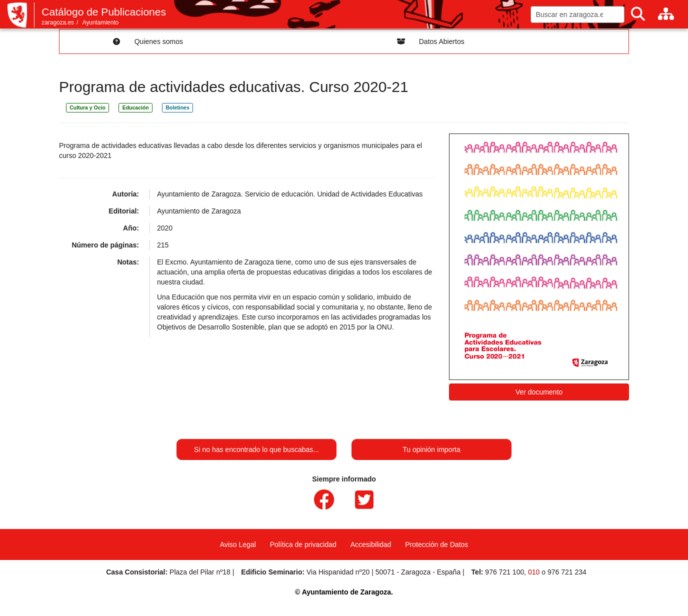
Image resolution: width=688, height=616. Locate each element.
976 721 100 (504, 572)
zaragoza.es (58, 22)
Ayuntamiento (101, 22)
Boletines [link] (178, 107)
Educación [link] (136, 107)
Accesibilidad (371, 544)
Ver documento (539, 392)
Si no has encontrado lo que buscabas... (256, 449)
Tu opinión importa (431, 449)
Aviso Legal (238, 544)
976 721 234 (567, 572)
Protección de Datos (436, 544)
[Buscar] (638, 14)
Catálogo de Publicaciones (104, 12)
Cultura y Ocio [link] (87, 107)
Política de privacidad (303, 544)
